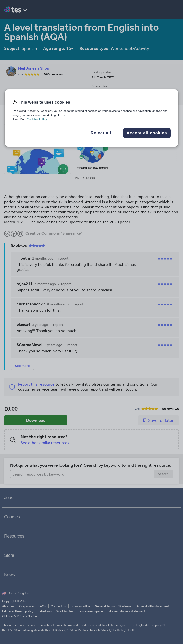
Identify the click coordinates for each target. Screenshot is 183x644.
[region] (92, 118)
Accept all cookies (147, 133)
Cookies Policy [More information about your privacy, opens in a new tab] (37, 119)
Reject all (101, 133)
